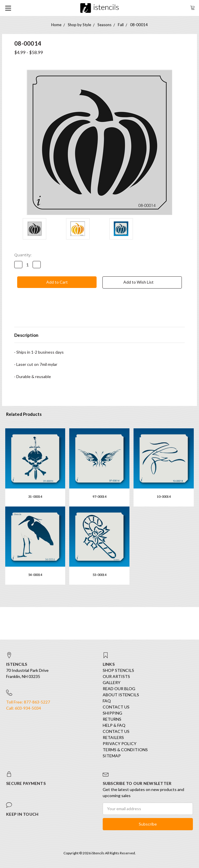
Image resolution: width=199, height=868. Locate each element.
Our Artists (116, 676)
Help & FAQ (114, 725)
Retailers (113, 737)
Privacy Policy (120, 743)
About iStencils (121, 695)
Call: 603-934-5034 (24, 708)
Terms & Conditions (125, 750)
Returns (112, 719)
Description (26, 335)
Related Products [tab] (24, 414)
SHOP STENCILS (118, 670)
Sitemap (112, 756)
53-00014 (99, 575)
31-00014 (35, 496)
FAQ (107, 701)
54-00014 (35, 575)
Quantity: (23, 255)
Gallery (112, 682)
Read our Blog (119, 689)
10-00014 (164, 496)
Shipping (112, 713)
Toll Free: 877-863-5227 (28, 702)
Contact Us (116, 707)
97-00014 (99, 496)
